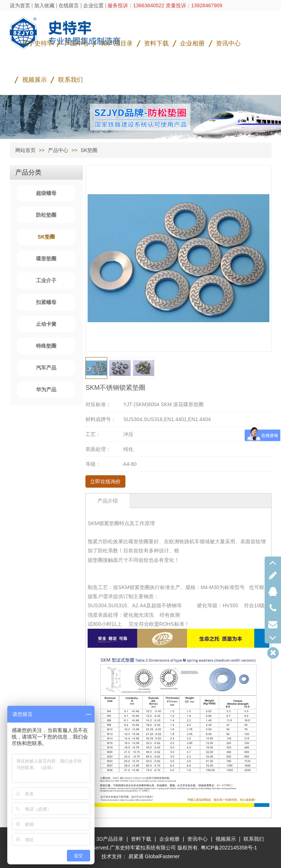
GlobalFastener (162, 856)
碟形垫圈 (46, 259)
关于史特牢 (38, 43)
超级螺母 (46, 193)
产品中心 (77, 43)
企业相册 (192, 43)
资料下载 (156, 43)
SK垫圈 (89, 150)
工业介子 (46, 280)
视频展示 (35, 80)
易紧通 (136, 856)
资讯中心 (228, 43)
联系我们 (71, 80)
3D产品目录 (117, 43)
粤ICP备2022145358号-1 (229, 848)
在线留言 (69, 5)
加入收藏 (44, 5)
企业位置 (93, 5)
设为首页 (20, 5)
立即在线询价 (105, 481)
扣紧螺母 (46, 302)
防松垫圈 (46, 215)
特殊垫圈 (46, 346)
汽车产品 (46, 368)
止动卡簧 (46, 324)
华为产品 (46, 389)
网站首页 (25, 150)
